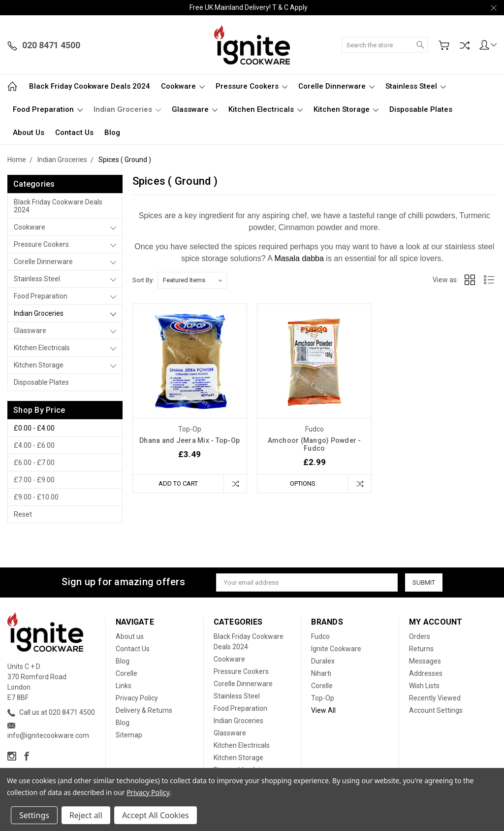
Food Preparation (48, 109)
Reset (23, 514)
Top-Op (323, 698)
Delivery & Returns (144, 710)
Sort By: (143, 280)
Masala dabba (299, 258)
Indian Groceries (127, 109)
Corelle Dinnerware (336, 86)
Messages (425, 661)
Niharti (321, 673)
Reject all (86, 815)
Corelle (126, 673)
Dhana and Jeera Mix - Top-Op (189, 440)
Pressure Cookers (252, 86)
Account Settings (436, 710)
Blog (112, 133)
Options (303, 483)
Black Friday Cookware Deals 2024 (90, 86)
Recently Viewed (435, 698)
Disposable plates (421, 109)
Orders (420, 636)
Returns (421, 649)
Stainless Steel (416, 86)
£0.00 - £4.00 (34, 428)
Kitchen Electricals (266, 109)
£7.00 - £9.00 (34, 480)
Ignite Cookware (336, 649)
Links (124, 686)
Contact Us (74, 133)
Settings (34, 815)
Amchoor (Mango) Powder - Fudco (315, 444)
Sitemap (129, 735)
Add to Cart (178, 483)
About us (29, 133)
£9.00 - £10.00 (36, 497)
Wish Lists (424, 686)
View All (323, 710)
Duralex (323, 661)
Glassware (195, 109)
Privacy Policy (137, 698)
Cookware (183, 86)
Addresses (426, 673)
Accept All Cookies (156, 815)
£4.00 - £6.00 (34, 445)
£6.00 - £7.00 (34, 463)
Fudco (320, 636)
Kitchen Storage (346, 109)
